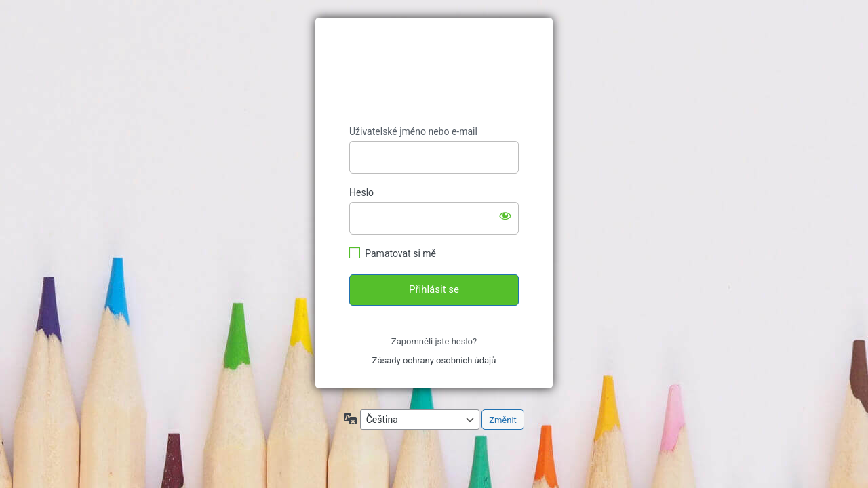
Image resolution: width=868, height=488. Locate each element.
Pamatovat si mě (400, 253)
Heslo (361, 192)
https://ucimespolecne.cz (434, 72)
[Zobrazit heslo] (505, 216)
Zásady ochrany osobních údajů (434, 360)
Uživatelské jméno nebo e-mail (413, 131)
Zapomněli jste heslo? (434, 341)
